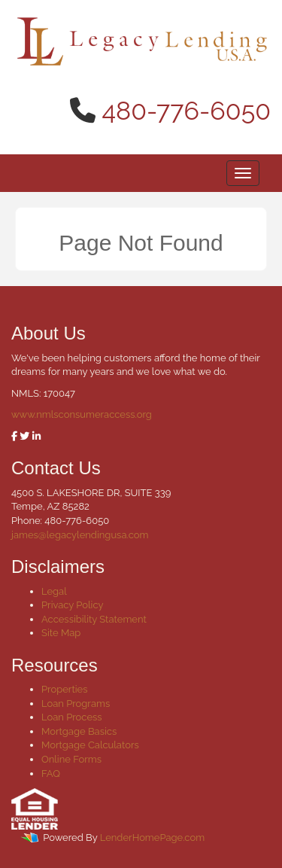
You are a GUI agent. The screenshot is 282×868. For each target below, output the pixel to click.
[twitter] (24, 436)
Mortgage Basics (79, 731)
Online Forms (71, 759)
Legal (54, 591)
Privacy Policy (73, 605)
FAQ (51, 774)
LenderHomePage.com (152, 838)
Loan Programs (76, 704)
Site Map (61, 633)
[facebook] (14, 436)
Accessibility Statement (94, 619)
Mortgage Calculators (90, 745)
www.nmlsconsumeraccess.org (82, 414)
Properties (65, 689)
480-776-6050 (187, 111)
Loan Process (72, 717)
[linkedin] (36, 436)
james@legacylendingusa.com (80, 535)
